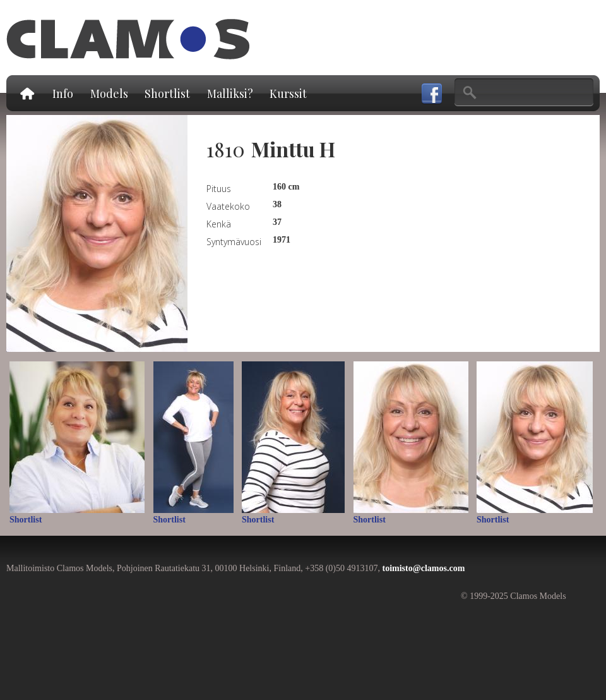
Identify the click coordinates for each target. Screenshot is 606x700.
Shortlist (167, 94)
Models (109, 94)
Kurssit (288, 94)
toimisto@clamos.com (423, 568)
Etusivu (27, 93)
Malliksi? (230, 94)
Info (63, 94)
